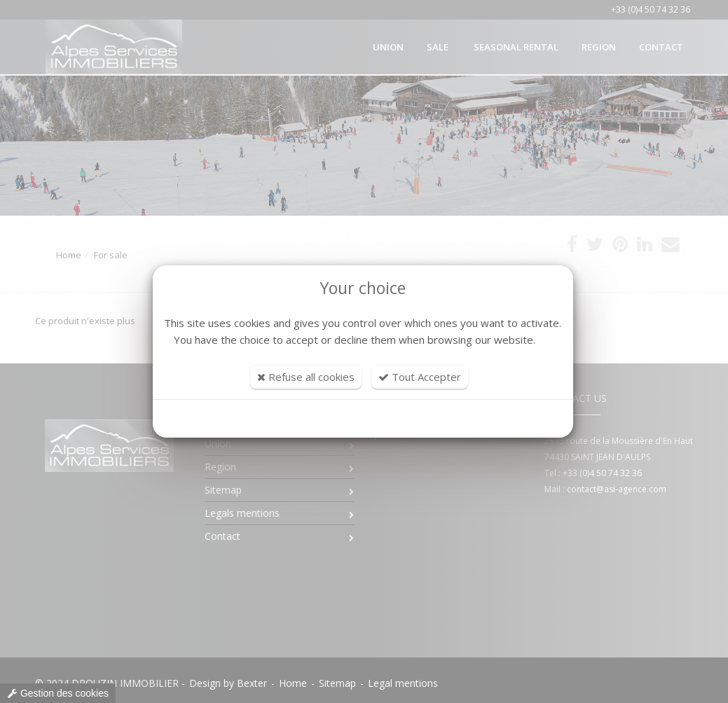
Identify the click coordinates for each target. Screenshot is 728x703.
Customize (363, 419)
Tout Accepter (420, 377)
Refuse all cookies (306, 377)
